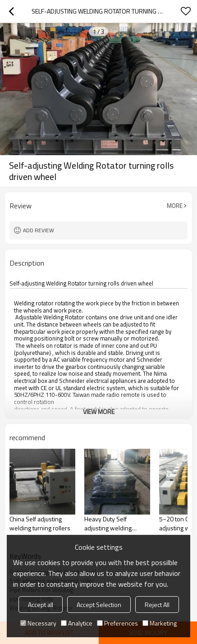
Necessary (38, 623)
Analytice (77, 623)
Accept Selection (99, 605)
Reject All (157, 605)
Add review (39, 230)
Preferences (117, 623)
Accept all (41, 605)
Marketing (160, 623)
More (175, 206)
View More (99, 412)
